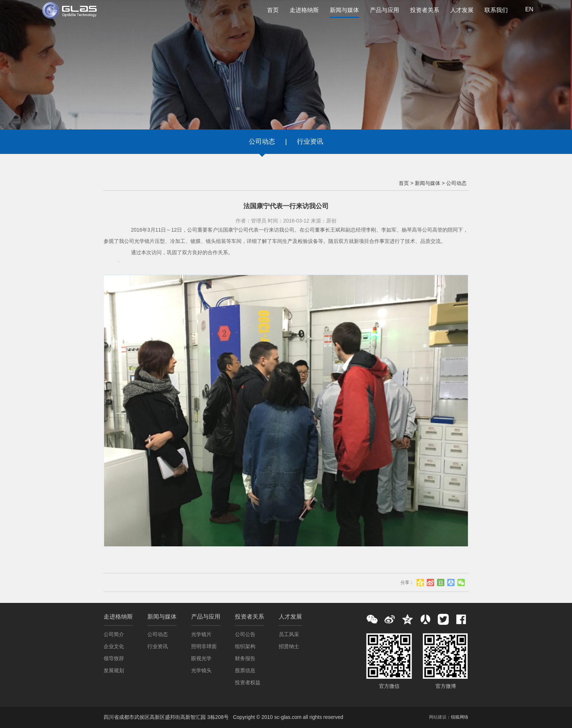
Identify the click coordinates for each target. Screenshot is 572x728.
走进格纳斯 (304, 10)
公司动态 (262, 142)
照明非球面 (204, 646)
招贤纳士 (289, 646)
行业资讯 (310, 142)
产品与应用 (384, 10)
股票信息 (245, 670)
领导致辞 (114, 658)
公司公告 (245, 634)
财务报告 (245, 658)
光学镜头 (201, 670)
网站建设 (438, 717)
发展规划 (114, 670)
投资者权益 (248, 682)
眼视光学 (201, 658)
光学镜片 (201, 634)
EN (529, 9)
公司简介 (114, 634)
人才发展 (462, 10)
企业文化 (114, 646)
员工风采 (289, 634)
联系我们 (496, 10)
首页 (273, 10)
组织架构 (245, 646)
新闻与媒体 (344, 12)
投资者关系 (425, 10)
